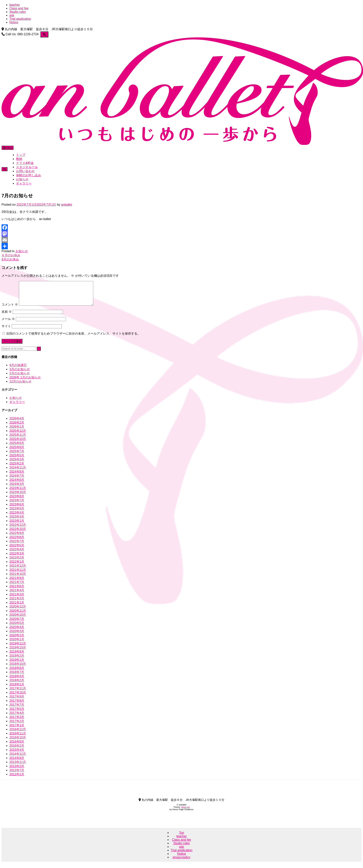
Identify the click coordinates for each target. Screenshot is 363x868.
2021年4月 (17, 595)
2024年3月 (17, 489)
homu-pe (185, 812)
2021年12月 (18, 570)
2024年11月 (18, 472)
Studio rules (18, 12)
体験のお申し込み (28, 175)
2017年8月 (17, 705)
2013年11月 (18, 767)
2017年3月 (17, 722)
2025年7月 (17, 456)
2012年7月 (17, 775)
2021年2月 (17, 603)
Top (182, 837)
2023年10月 (18, 497)
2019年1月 (17, 664)
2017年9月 (17, 701)
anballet (67, 205)
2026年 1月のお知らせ (25, 382)
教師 (19, 159)
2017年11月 (18, 693)
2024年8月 (17, 476)
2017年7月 (17, 709)
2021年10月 (18, 579)
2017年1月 (17, 730)
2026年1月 (17, 431)
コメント (10, 309)
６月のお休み (11, 255)
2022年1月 (17, 566)
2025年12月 (18, 435)
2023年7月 (17, 505)
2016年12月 (18, 734)
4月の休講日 (18, 370)
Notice (14, 22)
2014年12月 (18, 758)
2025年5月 (17, 460)
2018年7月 (17, 677)
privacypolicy (182, 862)
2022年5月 (17, 550)
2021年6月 (17, 591)
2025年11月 (18, 439)
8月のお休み (10, 259)
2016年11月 (18, 738)
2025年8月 (17, 452)
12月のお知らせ (20, 386)
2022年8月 (17, 542)
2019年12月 (18, 648)
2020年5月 (17, 628)
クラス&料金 (25, 163)
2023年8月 (17, 501)
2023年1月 (17, 525)
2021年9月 (17, 583)
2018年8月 (17, 673)
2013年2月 (17, 771)
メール (8, 324)
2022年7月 (17, 546)
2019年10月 (18, 652)
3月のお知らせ (20, 374)
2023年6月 (17, 509)
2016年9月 (17, 746)
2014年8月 (17, 763)
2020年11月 (18, 615)
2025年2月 (17, 468)
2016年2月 (17, 750)
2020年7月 (17, 623)
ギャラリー (24, 183)
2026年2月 (17, 427)
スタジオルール (27, 167)
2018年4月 (17, 681)
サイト (6, 331)
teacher (15, 5)
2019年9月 (17, 656)
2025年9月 (17, 448)
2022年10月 (18, 534)
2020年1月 (17, 644)
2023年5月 (17, 513)
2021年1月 (17, 607)
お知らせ (22, 179)
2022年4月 (17, 554)
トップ (21, 155)
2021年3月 (17, 599)
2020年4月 (17, 632)
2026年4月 (17, 423)
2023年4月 (17, 517)
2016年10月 (18, 742)
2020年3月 (17, 636)
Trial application (20, 19)
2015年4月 (17, 754)
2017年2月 (17, 726)
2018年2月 (17, 685)
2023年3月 (17, 521)
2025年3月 (17, 464)
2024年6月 (17, 484)
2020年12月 (18, 611)
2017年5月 (17, 713)
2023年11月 (18, 493)
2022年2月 (17, 562)
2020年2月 (17, 640)
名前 (7, 316)
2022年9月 (17, 538)
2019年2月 (17, 660)
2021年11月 (18, 574)
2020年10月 (18, 619)
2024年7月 (17, 480)
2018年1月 (17, 689)
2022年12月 (18, 529)
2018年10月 (18, 668)
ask (12, 15)
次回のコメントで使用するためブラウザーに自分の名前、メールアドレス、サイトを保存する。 (73, 338)
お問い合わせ (25, 171)
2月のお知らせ (20, 378)
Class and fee (19, 8)
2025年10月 (18, 444)
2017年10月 (18, 697)
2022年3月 (17, 558)
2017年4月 (17, 718)
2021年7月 (17, 587)
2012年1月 (17, 779)
